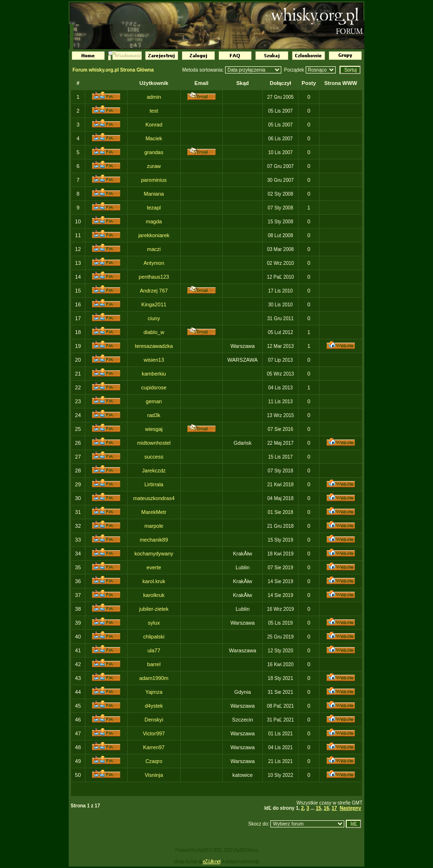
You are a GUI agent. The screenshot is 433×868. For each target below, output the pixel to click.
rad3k (154, 415)
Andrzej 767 (154, 291)
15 (318, 808)
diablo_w (154, 332)
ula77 (154, 650)
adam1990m (154, 678)
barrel (154, 664)
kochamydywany (154, 554)
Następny (350, 808)
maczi (154, 249)
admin (154, 97)
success (154, 457)
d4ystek (154, 706)
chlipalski (154, 637)
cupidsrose (154, 387)
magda (154, 221)
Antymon (154, 263)
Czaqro (154, 761)
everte (154, 567)
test (154, 111)
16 (326, 808)
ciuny (154, 318)
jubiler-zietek (154, 609)
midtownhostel (154, 443)
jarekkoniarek (154, 235)
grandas (154, 152)
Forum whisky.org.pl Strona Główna (113, 70)
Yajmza (154, 692)
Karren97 (154, 747)
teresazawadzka (154, 346)
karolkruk (154, 595)
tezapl (154, 208)
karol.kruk (154, 581)
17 (335, 808)
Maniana (154, 194)
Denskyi (154, 720)
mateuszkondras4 (154, 498)
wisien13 (154, 360)
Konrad (154, 125)
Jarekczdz (154, 471)
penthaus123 (154, 277)
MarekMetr (154, 512)
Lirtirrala (154, 484)
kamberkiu (154, 374)
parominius (154, 180)
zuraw (154, 166)
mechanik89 (154, 540)
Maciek (154, 138)
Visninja (154, 775)
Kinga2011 (154, 304)
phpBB (202, 850)
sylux (154, 623)
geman (154, 401)
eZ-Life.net (211, 862)
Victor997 (154, 733)
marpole (154, 526)
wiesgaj (154, 429)
